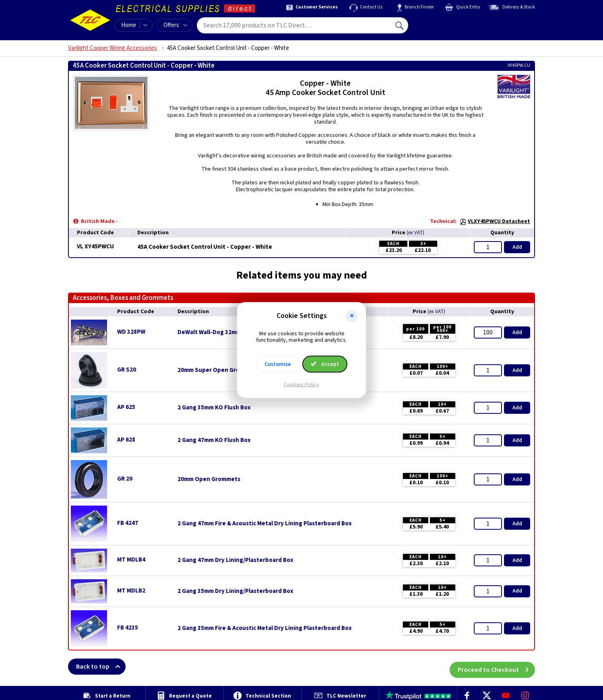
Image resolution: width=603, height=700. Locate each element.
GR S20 (127, 370)
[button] (352, 316)
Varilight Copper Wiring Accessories (113, 48)
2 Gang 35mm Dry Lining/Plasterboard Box (235, 591)
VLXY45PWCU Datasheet (495, 221)
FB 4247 (128, 523)
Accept (325, 364)
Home (129, 25)
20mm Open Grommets (209, 479)
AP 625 (126, 407)
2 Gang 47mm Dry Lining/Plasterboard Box (235, 560)
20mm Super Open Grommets (218, 370)
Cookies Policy (301, 385)
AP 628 (126, 440)
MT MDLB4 (131, 560)
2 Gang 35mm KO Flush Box (214, 408)
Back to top (101, 667)
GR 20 (125, 479)
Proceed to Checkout (496, 667)
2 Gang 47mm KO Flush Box (214, 440)
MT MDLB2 (131, 591)
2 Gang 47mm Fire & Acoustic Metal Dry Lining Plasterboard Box (265, 524)
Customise (278, 364)
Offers (175, 25)
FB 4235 (128, 628)
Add (517, 247)
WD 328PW (131, 332)
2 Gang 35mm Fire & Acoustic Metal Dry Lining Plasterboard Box (265, 628)
